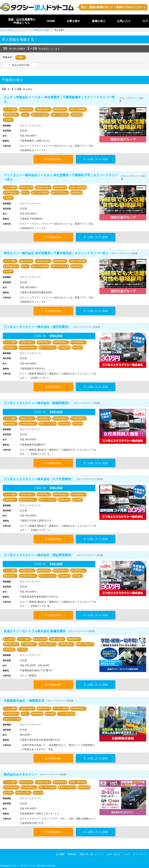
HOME (51, 21)
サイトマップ (140, 853)
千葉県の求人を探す (41, 30)
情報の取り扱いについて (92, 853)
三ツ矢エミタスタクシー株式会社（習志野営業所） (39, 554)
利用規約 (72, 853)
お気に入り (124, 21)
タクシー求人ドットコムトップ (14, 30)
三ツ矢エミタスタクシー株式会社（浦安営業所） (37, 327)
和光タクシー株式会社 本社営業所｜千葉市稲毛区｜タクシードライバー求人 (56, 253)
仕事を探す (73, 21)
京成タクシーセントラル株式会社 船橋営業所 (35, 630)
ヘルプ (127, 853)
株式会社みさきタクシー (21, 773)
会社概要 (60, 853)
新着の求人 (99, 21)
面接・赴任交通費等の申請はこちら (22, 21)
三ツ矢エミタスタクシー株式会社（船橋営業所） (37, 403)
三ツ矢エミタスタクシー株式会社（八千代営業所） (39, 478)
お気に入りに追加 (96, 159)
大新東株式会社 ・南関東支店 (24, 700)
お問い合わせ (114, 853)
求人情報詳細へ (53, 159)
